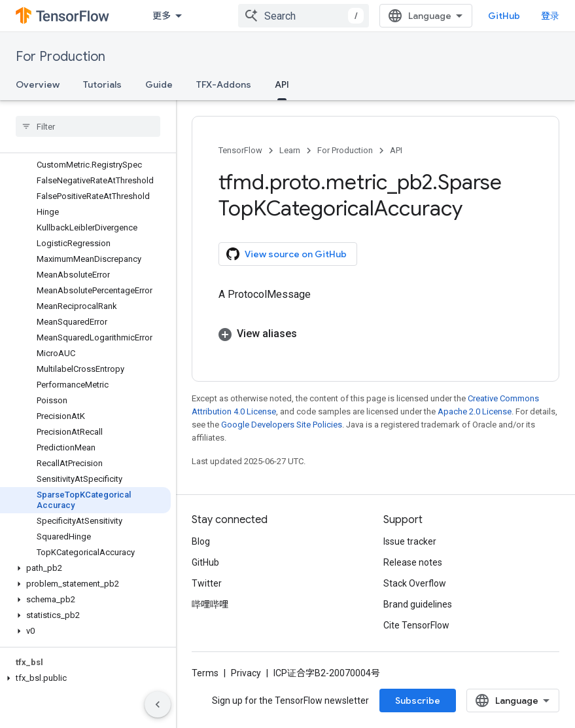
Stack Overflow (415, 583)
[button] (85, 568)
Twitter (207, 583)
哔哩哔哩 (210, 604)
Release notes (413, 562)
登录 (550, 16)
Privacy (246, 673)
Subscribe (418, 701)
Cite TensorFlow (416, 625)
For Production (61, 57)
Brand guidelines (418, 604)
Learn (290, 150)
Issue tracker (410, 541)
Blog (201, 541)
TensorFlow (240, 150)
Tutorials (102, 84)
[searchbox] (88, 126)
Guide (159, 84)
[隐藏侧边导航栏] (158, 704)
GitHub (504, 16)
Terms (205, 673)
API (396, 150)
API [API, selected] (282, 84)
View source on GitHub (287, 254)
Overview (38, 84)
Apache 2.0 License (475, 411)
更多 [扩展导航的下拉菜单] (162, 16)
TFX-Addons (224, 84)
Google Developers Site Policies (282, 425)
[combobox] (304, 16)
